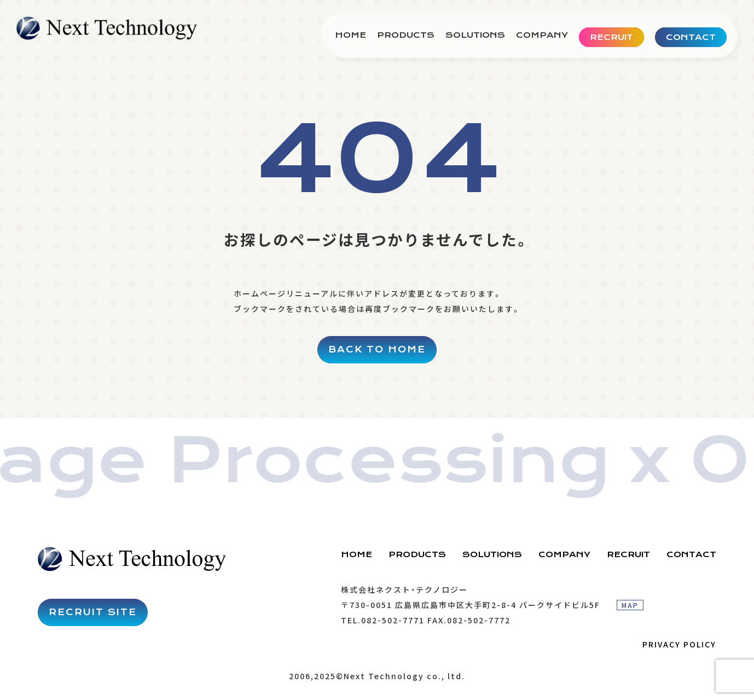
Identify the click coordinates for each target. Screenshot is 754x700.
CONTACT (691, 554)
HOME (350, 35)
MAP (630, 605)
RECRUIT (628, 554)
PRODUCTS (406, 35)
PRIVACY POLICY (679, 644)
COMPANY (542, 35)
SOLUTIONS (475, 35)
